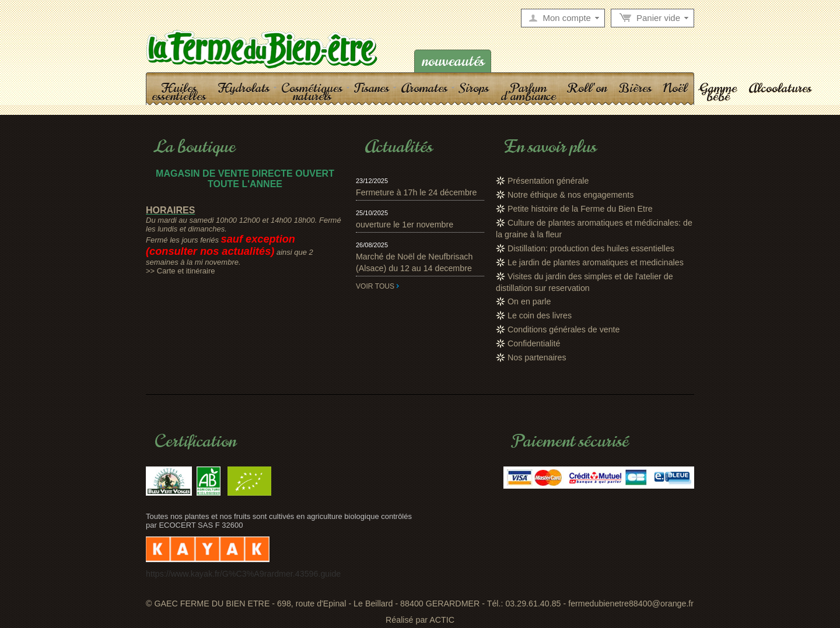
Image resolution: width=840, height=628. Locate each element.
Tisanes (372, 87)
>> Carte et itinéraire (181, 271)
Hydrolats (244, 87)
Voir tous (375, 286)
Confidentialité (534, 343)
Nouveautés (453, 61)
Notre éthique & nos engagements (570, 195)
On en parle (529, 301)
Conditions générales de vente (564, 329)
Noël (675, 87)
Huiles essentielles (179, 92)
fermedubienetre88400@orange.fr (631, 604)
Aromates (424, 87)
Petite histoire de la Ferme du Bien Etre (580, 209)
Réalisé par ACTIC (420, 620)
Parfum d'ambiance (528, 92)
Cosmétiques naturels (312, 92)
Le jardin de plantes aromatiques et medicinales (596, 262)
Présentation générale (548, 181)
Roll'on (587, 87)
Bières (635, 87)
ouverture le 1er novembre (405, 224)
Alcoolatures (780, 87)
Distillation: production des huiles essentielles (591, 248)
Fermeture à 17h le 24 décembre (416, 192)
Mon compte (567, 18)
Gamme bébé (718, 92)
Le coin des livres (540, 315)
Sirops (474, 87)
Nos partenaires (537, 357)
